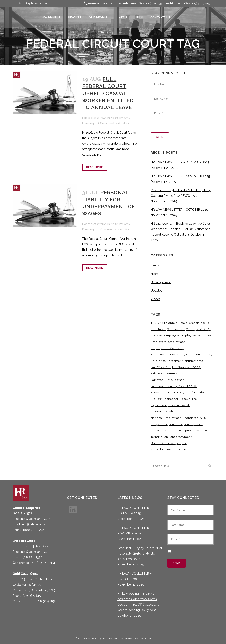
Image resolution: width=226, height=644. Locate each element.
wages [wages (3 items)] (181, 443)
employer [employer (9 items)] (205, 336)
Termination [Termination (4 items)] (159, 437)
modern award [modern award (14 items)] (178, 405)
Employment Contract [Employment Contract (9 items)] (167, 348)
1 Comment (106, 123)
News (115, 118)
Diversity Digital (142, 639)
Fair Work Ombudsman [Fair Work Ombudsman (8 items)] (168, 380)
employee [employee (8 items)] (172, 336)
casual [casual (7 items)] (206, 323)
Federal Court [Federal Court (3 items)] (161, 393)
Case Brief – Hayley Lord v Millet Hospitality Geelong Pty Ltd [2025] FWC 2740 (140, 553)
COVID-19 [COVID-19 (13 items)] (203, 329)
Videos (156, 299)
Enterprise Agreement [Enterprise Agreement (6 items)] (167, 361)
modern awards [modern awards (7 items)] (162, 411)
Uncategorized (161, 282)
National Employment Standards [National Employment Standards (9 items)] (175, 418)
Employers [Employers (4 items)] (159, 342)
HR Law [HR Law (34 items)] (156, 399)
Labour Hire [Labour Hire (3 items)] (188, 399)
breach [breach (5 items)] (194, 323)
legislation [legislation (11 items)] (158, 405)
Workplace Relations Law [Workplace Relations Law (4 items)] (169, 449)
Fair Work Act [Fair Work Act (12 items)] (161, 367)
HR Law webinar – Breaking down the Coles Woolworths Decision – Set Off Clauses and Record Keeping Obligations (181, 229)
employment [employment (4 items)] (177, 342)
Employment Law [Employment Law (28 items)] (199, 355)
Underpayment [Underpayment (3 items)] (181, 437)
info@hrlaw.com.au (34, 524)
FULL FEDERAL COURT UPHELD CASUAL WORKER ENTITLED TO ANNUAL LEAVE (108, 93)
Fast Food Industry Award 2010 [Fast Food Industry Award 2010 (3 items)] (173, 386)
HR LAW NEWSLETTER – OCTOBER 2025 (179, 210)
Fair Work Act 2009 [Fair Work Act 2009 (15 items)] (186, 367)
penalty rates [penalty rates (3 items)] (193, 424)
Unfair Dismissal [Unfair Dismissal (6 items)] (163, 443)
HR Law (82, 639)
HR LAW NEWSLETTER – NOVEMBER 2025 (180, 176)
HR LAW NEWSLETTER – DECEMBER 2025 (180, 162)
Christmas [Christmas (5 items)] (158, 329)
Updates (156, 291)
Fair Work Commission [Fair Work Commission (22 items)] (167, 374)
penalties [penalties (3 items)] (175, 424)
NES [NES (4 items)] (203, 418)
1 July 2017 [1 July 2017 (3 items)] (159, 323)
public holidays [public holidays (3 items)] (196, 430)
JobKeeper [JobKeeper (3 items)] (171, 399)
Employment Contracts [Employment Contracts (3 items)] (167, 355)
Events (155, 265)
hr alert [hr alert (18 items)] (178, 393)
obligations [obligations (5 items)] (159, 424)
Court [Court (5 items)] (190, 329)
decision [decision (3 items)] (157, 336)
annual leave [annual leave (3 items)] (178, 323)
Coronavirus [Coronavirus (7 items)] (176, 329)
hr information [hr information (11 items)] (195, 393)
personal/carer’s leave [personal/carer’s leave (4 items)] (167, 430)
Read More (95, 167)
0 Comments (107, 229)
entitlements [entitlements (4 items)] (194, 361)
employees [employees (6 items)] (188, 336)
